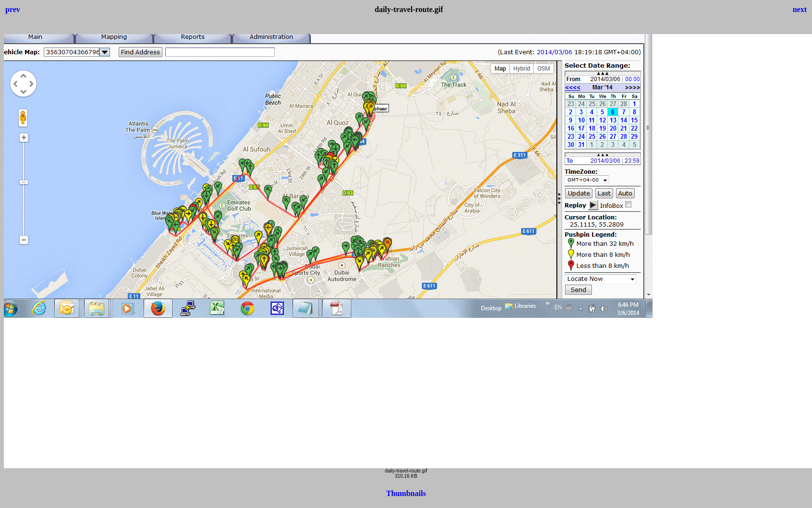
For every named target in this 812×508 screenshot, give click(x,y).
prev (13, 9)
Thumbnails (406, 493)
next (800, 9)
